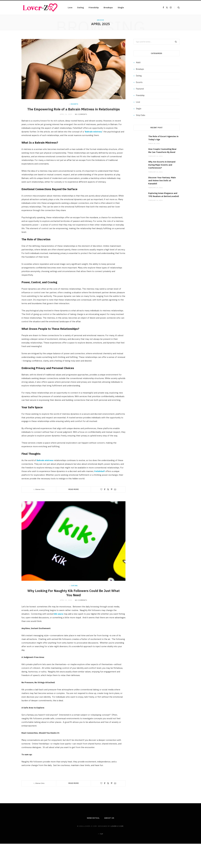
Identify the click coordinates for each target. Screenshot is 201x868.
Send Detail (93, 818)
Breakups (108, 7)
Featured (140, 89)
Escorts (74, 104)
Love (70, 7)
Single (121, 7)
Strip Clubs (141, 115)
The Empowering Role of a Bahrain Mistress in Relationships (74, 109)
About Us (109, 818)
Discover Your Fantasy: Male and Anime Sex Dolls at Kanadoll (162, 181)
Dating (81, 7)
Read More (74, 489)
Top (100, 834)
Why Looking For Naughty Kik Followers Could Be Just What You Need (74, 593)
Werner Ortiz (40, 489)
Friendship (94, 7)
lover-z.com (117, 826)
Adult (138, 62)
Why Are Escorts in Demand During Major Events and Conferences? (162, 165)
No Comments (81, 114)
